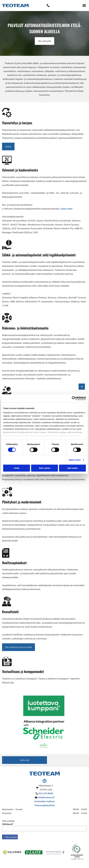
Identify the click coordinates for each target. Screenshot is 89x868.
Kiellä (17, 468)
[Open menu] (84, 5)
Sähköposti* (8, 824)
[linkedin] (44, 781)
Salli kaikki (72, 468)
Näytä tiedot (75, 460)
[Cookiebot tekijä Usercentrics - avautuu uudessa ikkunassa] (74, 398)
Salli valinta (45, 468)
